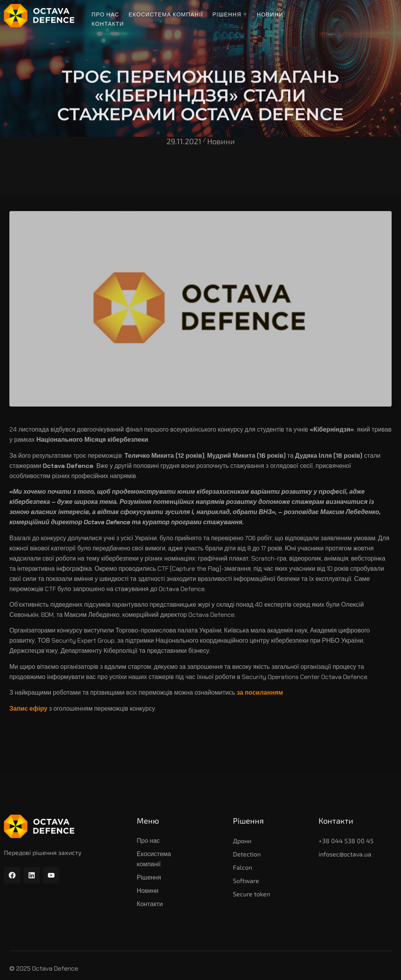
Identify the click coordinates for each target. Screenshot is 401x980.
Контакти (108, 24)
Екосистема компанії (166, 14)
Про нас (105, 14)
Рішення (230, 14)
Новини (270, 14)
